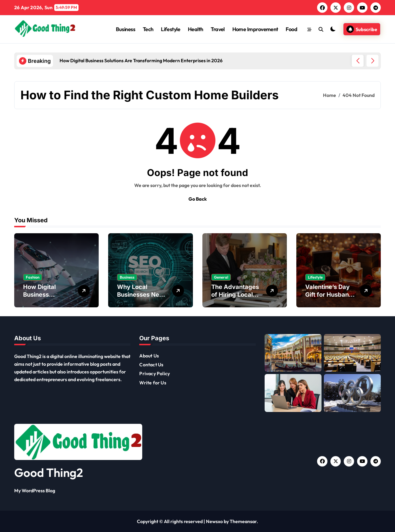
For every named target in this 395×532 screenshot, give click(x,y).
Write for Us (153, 383)
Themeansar (243, 521)
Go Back (198, 199)
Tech (148, 29)
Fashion (33, 277)
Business (125, 29)
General (221, 277)
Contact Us (151, 365)
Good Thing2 (49, 472)
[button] (372, 61)
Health (196, 29)
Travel (218, 29)
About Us (149, 356)
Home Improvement (255, 29)
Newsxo (214, 521)
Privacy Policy (155, 373)
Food (291, 29)
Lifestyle (171, 29)
